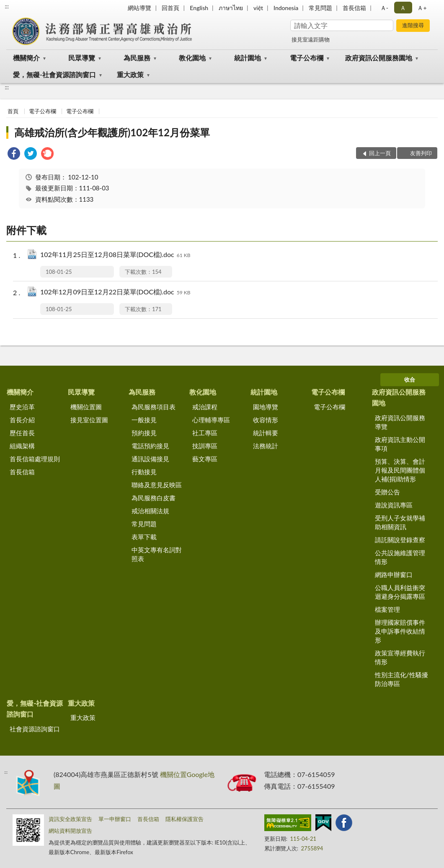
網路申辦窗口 (394, 574)
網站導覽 (139, 8)
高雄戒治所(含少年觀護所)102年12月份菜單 (112, 132)
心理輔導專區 (211, 420)
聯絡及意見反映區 (157, 485)
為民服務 (137, 58)
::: (7, 6)
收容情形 (266, 420)
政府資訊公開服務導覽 (400, 422)
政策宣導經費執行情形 (400, 657)
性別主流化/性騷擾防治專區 (401, 679)
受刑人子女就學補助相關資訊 (400, 522)
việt (258, 8)
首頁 (13, 111)
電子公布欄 (307, 58)
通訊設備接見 (150, 459)
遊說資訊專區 (394, 505)
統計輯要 (266, 433)
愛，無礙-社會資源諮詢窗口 (54, 74)
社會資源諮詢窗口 (35, 729)
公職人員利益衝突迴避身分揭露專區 (400, 592)
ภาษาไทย (231, 8)
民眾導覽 (82, 58)
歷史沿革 (22, 407)
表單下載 (144, 537)
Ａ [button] (403, 8)
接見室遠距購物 (311, 39)
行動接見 (144, 472)
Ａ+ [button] (422, 8)
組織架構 (22, 446)
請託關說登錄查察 (400, 540)
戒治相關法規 (150, 511)
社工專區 (205, 433)
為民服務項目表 (154, 407)
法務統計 (266, 446)
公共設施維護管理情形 (400, 557)
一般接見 (144, 420)
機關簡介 (26, 58)
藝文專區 (205, 459)
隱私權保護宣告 (185, 819)
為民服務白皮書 (154, 498)
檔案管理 (387, 609)
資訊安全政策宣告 (70, 819)
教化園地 (192, 58)
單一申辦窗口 (115, 819)
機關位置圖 (86, 407)
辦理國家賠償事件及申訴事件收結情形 (400, 631)
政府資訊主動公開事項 (400, 444)
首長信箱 (354, 8)
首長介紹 (22, 420)
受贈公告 (387, 492)
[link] (14, 155)
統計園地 (248, 58)
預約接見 (144, 433)
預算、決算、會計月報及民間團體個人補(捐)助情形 (400, 470)
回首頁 (170, 8)
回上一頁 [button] (380, 153)
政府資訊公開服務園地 (379, 58)
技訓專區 (205, 446)
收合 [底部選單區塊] (410, 379)
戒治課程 (205, 407)
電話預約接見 (150, 446)
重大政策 (130, 74)
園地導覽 (266, 407)
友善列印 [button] (421, 153)
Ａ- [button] (384, 8)
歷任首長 (22, 433)
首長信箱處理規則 (35, 459)
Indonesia (286, 8)
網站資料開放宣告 (70, 831)
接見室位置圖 (89, 420)
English (199, 8)
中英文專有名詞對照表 (157, 554)
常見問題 (320, 8)
